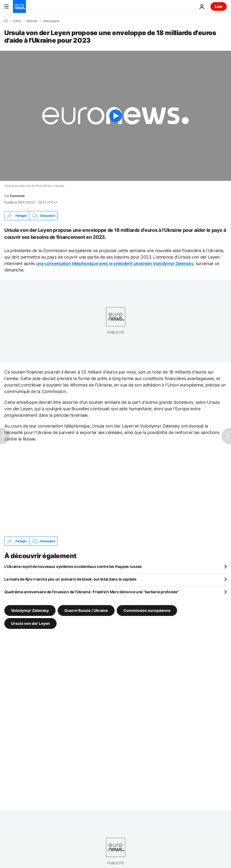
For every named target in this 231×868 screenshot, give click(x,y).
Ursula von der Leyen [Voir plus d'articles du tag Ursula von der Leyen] (30, 623)
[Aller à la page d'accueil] (19, 6)
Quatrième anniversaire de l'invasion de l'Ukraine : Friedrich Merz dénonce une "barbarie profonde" (92, 592)
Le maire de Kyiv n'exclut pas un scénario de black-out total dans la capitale (70, 579)
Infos (17, 21)
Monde (32, 21)
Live (219, 6)
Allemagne (51, 21)
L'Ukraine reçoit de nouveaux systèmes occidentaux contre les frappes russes (73, 566)
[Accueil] (6, 21)
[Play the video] (115, 116)
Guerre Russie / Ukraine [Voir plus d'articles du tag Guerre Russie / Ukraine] (86, 610)
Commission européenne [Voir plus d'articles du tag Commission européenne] (147, 610)
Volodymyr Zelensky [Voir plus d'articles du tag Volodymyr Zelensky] (30, 610)
